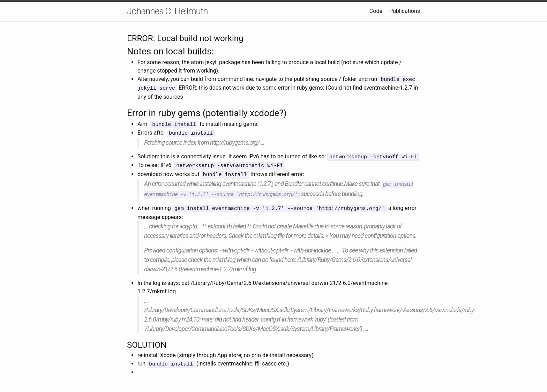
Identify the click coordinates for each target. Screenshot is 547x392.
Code (376, 11)
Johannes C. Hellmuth (167, 11)
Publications (405, 11)
